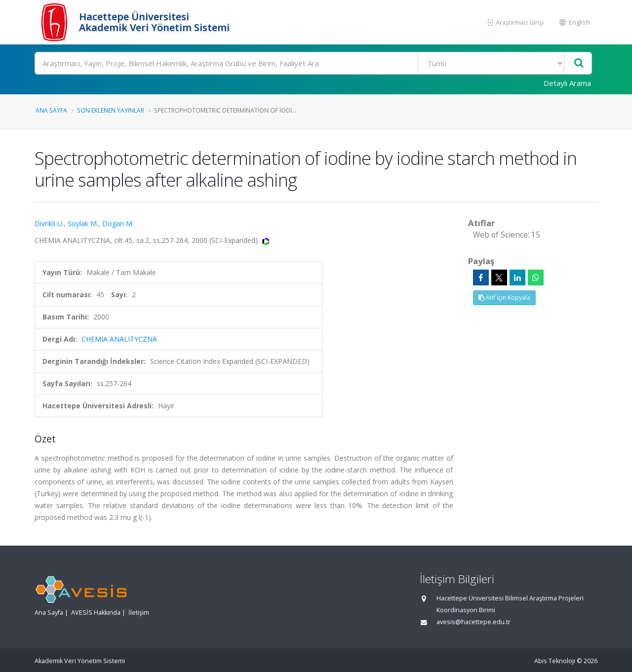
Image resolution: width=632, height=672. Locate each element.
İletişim (139, 613)
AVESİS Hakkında (96, 613)
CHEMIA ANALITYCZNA (119, 339)
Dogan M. (118, 223)
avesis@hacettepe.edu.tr (474, 622)
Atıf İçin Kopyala (504, 297)
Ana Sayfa (51, 110)
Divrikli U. (49, 223)
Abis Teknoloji (555, 661)
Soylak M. (83, 223)
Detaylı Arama (567, 83)
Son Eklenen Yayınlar (111, 110)
